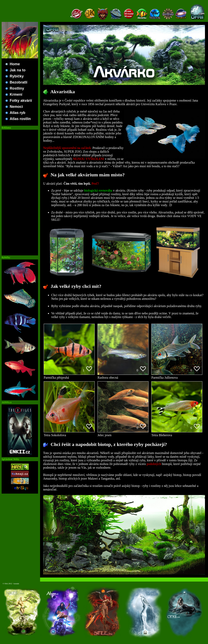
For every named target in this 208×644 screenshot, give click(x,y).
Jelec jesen (123, 434)
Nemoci (16, 107)
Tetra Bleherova (177, 434)
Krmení (16, 94)
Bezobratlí (19, 82)
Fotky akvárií (21, 101)
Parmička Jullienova (177, 376)
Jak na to (18, 70)
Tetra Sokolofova (69, 434)
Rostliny (17, 88)
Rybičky (17, 76)
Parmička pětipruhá (69, 376)
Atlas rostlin (20, 119)
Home (15, 64)
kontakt (16, 584)
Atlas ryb (18, 113)
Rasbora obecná (123, 376)
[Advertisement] (20, 193)
